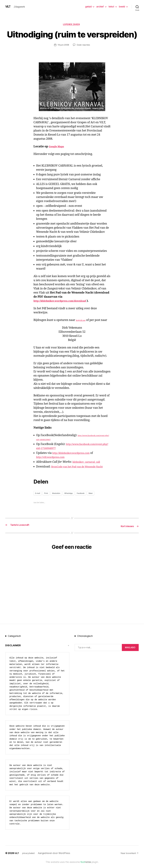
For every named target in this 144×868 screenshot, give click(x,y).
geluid (88, 7)
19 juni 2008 (63, 46)
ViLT (9, 7)
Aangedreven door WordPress (56, 858)
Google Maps (58, 147)
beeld (122, 7)
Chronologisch (85, 641)
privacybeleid (30, 858)
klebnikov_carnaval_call (89, 463)
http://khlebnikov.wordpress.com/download (64, 302)
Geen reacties (84, 46)
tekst (111, 7)
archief (100, 7)
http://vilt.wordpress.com (53, 458)
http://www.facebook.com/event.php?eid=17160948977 (72, 449)
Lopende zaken (72, 25)
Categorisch (14, 641)
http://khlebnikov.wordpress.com (74, 454)
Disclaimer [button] (13, 650)
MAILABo (130, 652)
